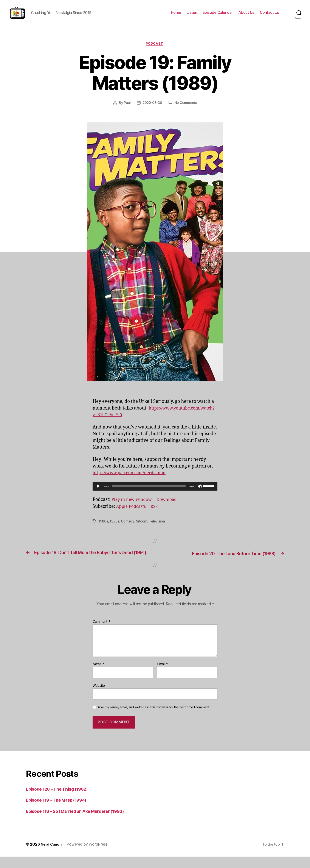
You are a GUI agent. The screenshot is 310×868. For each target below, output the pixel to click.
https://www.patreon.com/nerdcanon (132, 478)
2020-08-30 (152, 108)
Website (99, 697)
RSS (157, 512)
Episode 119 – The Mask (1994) (60, 812)
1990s (115, 527)
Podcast (155, 49)
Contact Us (270, 15)
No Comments (186, 108)
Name (98, 676)
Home (176, 15)
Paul (126, 108)
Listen (192, 15)
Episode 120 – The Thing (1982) (60, 800)
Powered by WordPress (89, 856)
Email (163, 676)
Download (171, 505)
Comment (102, 633)
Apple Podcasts (132, 512)
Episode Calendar (218, 15)
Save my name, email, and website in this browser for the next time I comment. (153, 719)
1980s (104, 527)
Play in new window (133, 505)
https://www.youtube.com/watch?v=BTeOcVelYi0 (144, 420)
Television (158, 527)
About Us (246, 15)
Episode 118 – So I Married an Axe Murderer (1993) (81, 823)
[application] (155, 492)
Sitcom (143, 527)
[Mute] (200, 492)
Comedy (129, 527)
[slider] (149, 492)
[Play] (98, 492)
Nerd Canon (52, 856)
